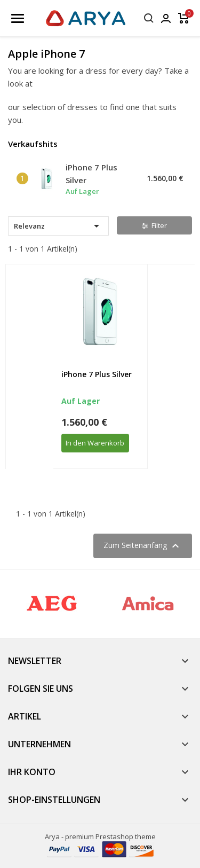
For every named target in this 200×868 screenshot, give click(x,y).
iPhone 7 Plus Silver (97, 374)
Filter (154, 225)
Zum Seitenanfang (143, 546)
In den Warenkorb (95, 443)
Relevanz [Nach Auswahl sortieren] (58, 226)
